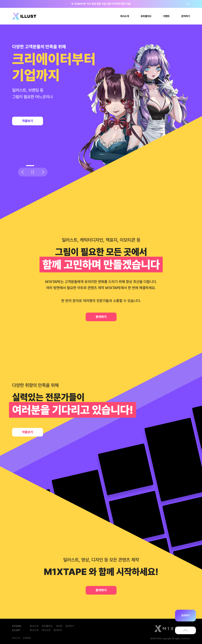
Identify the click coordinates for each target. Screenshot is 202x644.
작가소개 (46, 630)
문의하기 (101, 317)
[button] (30, 166)
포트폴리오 (47, 626)
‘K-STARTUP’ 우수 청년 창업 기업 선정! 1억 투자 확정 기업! (101, 4)
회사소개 (34, 626)
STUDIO (17, 626)
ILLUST (16, 630)
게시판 (59, 626)
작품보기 (28, 121)
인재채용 (27, 638)
